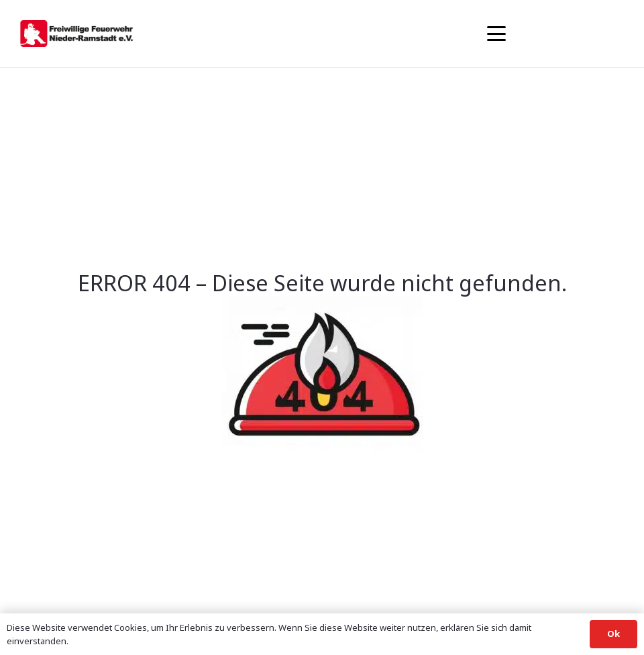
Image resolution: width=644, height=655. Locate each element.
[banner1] (76, 34)
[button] (496, 34)
